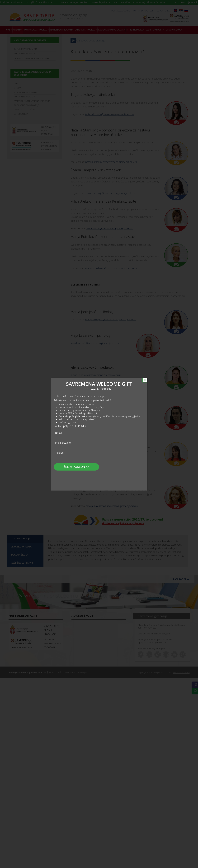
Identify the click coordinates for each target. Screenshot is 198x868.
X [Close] (145, 380)
